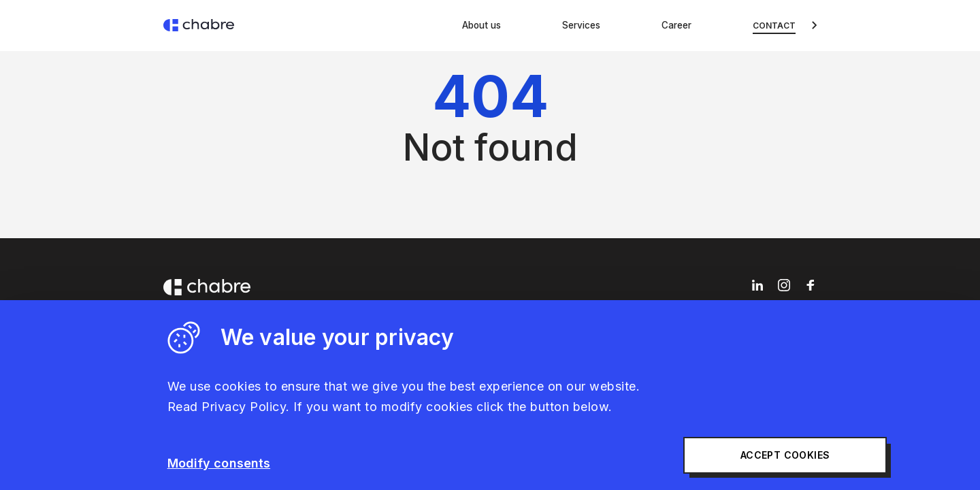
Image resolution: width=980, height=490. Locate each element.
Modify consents (219, 463)
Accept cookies (709, 456)
